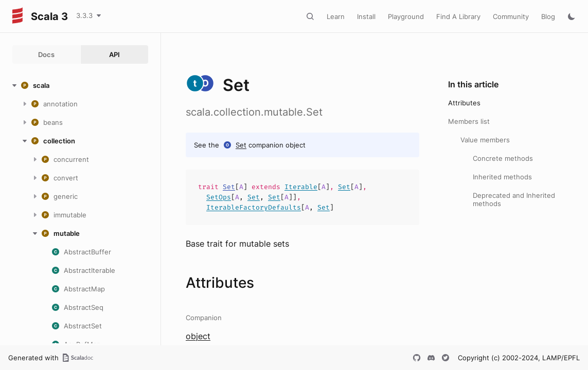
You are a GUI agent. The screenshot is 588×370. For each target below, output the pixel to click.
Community (511, 16)
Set (241, 145)
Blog (548, 16)
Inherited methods (502, 177)
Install (366, 16)
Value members (485, 140)
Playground (406, 16)
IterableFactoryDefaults (254, 207)
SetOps (219, 197)
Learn (336, 16)
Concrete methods (503, 158)
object (198, 336)
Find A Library (458, 16)
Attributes (464, 103)
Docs (46, 54)
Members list (469, 121)
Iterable (301, 187)
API (114, 54)
